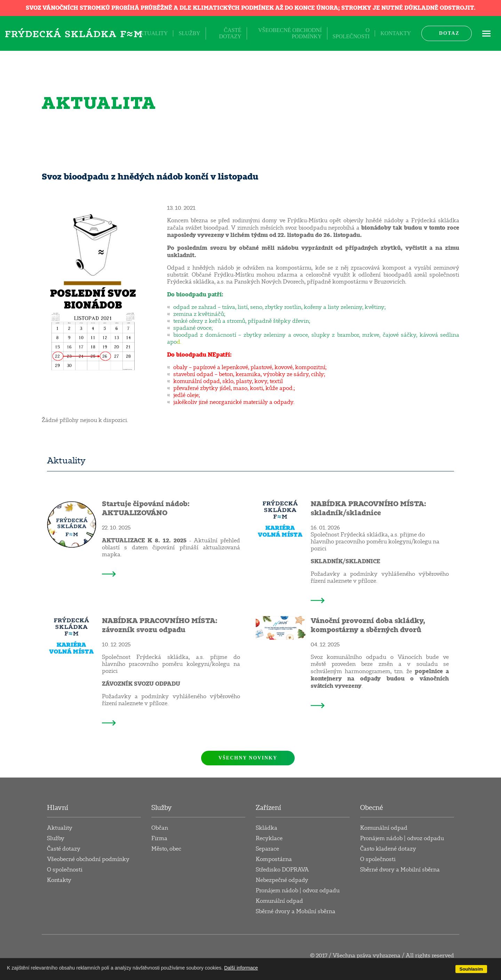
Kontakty (396, 33)
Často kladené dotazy (388, 849)
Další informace (241, 968)
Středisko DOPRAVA (282, 870)
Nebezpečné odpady (282, 880)
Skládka (267, 828)
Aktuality (152, 33)
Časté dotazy (230, 33)
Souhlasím (471, 969)
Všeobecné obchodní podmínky (290, 33)
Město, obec (166, 849)
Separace (267, 849)
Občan (160, 828)
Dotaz (449, 33)
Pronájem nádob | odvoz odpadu (298, 891)
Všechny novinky (248, 758)
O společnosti (351, 33)
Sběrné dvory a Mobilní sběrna (296, 911)
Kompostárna (274, 859)
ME (486, 33)
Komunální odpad (279, 901)
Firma (159, 838)
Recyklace (269, 838)
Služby (189, 33)
